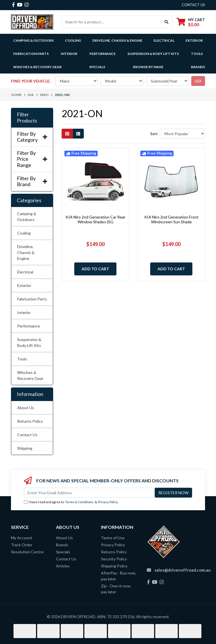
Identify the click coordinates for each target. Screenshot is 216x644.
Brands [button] (198, 67)
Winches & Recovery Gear (30, 375)
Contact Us (27, 435)
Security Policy (114, 559)
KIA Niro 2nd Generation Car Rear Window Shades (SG (95, 219)
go (198, 81)
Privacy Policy (108, 502)
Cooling (24, 233)
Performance (29, 326)
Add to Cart (95, 269)
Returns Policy (30, 421)
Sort (154, 134)
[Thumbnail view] (67, 134)
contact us (193, 5)
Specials (97, 67)
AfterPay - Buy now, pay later (119, 576)
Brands (62, 545)
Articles (63, 566)
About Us (26, 408)
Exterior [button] (194, 40)
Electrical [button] (164, 40)
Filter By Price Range (32, 159)
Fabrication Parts (31, 54)
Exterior (24, 285)
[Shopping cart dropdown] (191, 22)
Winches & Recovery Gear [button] (37, 67)
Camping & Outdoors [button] (33, 40)
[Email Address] (89, 493)
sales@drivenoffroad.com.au (183, 570)
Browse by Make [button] (148, 67)
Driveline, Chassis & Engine (26, 252)
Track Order (22, 545)
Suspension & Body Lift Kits (29, 342)
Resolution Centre (27, 552)
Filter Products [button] (27, 118)
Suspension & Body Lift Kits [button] (153, 54)
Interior (24, 312)
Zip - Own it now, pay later (116, 589)
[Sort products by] (182, 134)
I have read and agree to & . (71, 502)
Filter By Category (32, 137)
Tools (197, 54)
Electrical (25, 272)
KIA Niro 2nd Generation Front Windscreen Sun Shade (171, 219)
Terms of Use (113, 538)
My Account (22, 538)
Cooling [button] (73, 40)
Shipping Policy (114, 566)
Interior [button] (69, 54)
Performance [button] (103, 54)
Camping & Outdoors (27, 217)
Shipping (25, 448)
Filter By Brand (32, 181)
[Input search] (112, 22)
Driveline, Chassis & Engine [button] (117, 40)
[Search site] (167, 22)
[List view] (78, 134)
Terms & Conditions (79, 502)
